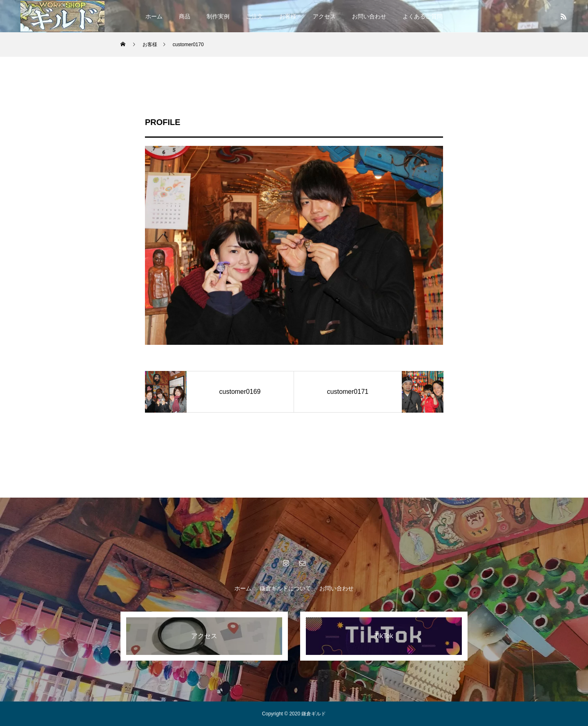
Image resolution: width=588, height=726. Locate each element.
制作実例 (218, 16)
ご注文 (254, 16)
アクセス (324, 16)
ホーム (154, 16)
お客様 (288, 16)
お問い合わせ (369, 16)
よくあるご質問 (423, 16)
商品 (185, 16)
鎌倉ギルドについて (285, 588)
